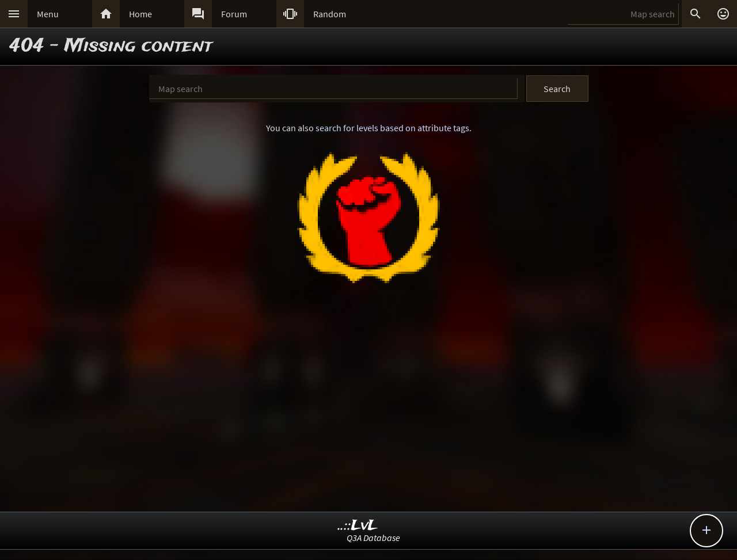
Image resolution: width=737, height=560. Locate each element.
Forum (234, 14)
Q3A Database (373, 538)
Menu (48, 14)
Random (330, 14)
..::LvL (358, 526)
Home (140, 14)
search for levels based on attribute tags (392, 128)
